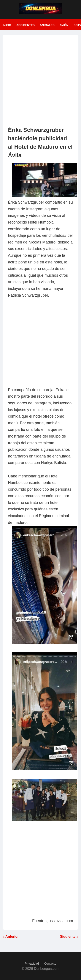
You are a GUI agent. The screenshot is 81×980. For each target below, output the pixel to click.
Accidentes (26, 25)
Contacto (50, 964)
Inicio (7, 25)
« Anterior (11, 937)
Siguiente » (69, 937)
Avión (64, 25)
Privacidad (32, 964)
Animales (47, 25)
